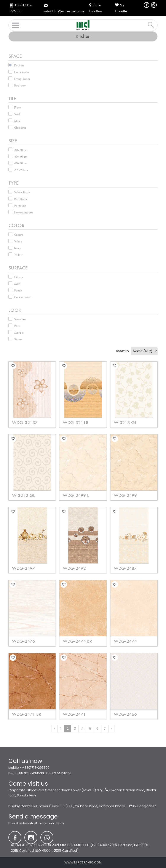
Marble (19, 333)
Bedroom (20, 85)
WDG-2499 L (76, 495)
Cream (19, 235)
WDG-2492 (74, 568)
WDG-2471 (74, 714)
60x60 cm (21, 163)
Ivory (18, 248)
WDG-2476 (23, 641)
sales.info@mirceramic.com (41, 823)
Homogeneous (24, 212)
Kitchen (19, 65)
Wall (17, 114)
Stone (18, 339)
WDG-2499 (125, 495)
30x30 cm (21, 150)
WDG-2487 (125, 568)
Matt (17, 284)
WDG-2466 (125, 714)
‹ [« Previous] (54, 728)
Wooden (20, 319)
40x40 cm (21, 157)
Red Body (21, 199)
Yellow (18, 255)
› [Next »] (112, 728)
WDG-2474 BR (77, 641)
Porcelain (20, 206)
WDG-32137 (25, 423)
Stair (17, 121)
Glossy (19, 277)
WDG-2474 (125, 641)
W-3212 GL (23, 495)
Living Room (22, 79)
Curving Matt (23, 297)
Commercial (22, 72)
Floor (18, 107)
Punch (18, 290)
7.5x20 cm (21, 170)
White (18, 241)
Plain (17, 326)
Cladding (20, 128)
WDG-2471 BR (26, 714)
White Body (22, 192)
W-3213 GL (125, 423)
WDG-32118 (76, 423)
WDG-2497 (23, 568)
